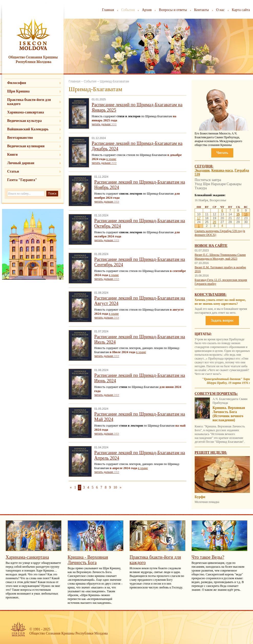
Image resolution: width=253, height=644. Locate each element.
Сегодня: (204, 166)
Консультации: (211, 295)
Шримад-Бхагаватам (114, 81)
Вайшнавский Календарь (28, 129)
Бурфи (200, 497)
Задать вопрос (222, 320)
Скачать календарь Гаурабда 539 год (218, 231)
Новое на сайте (211, 246)
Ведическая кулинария (26, 146)
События (128, 10)
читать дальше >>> (104, 124)
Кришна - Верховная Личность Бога (88, 560)
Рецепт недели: (211, 453)
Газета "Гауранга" (22, 180)
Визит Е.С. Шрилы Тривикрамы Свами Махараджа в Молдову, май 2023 (220, 257)
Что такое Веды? (208, 557)
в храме (111, 159)
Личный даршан (21, 163)
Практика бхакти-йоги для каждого (29, 102)
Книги (12, 155)
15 (238, 214)
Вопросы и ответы (173, 10)
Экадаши (202, 170)
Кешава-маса (222, 170)
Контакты (202, 10)
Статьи (13, 171)
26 (214, 222)
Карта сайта (241, 10)
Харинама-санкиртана (25, 112)
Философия (17, 83)
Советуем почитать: (216, 394)
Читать (222, 153)
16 (246, 214)
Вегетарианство (20, 138)
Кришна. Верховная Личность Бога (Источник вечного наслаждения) (229, 414)
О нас (220, 10)
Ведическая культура (24, 121)
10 (115, 487)
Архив (147, 10)
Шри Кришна (18, 91)
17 (199, 218)
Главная (108, 10)
